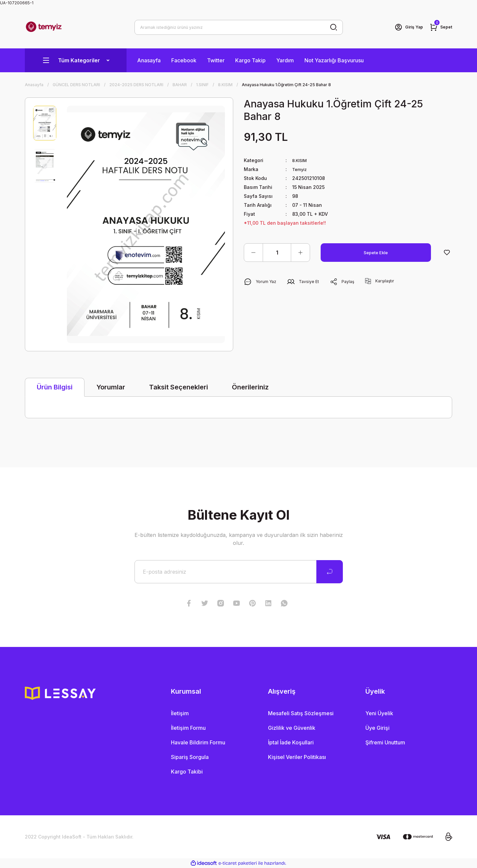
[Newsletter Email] (239, 572)
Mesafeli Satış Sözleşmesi (301, 713)
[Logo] (44, 27)
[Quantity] (277, 253)
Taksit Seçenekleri (179, 387)
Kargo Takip (250, 60)
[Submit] (330, 572)
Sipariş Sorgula (190, 757)
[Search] (239, 27)
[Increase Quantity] (300, 253)
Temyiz (300, 169)
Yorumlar (111, 387)
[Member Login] (405, 27)
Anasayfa (149, 60)
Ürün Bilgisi (55, 387)
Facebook (184, 60)
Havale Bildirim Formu (198, 742)
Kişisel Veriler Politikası (297, 757)
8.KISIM (301, 160)
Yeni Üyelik (379, 713)
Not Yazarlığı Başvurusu (334, 60)
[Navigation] (76, 60)
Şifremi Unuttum (385, 742)
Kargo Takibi (187, 772)
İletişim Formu (188, 728)
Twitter (216, 60)
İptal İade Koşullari (291, 742)
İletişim (180, 713)
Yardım (285, 60)
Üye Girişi (377, 728)
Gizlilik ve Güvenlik (292, 728)
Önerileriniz (250, 387)
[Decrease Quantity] (253, 253)
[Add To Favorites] (447, 253)
